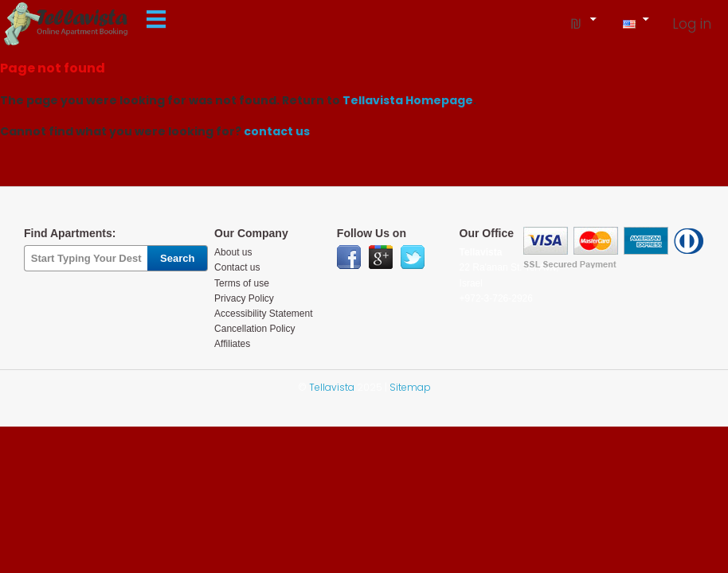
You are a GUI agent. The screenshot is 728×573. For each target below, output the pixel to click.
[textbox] (86, 258)
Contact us (237, 267)
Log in (692, 24)
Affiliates (232, 344)
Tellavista (332, 387)
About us (233, 252)
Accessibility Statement (263, 314)
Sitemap (410, 387)
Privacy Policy (244, 298)
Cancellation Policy (254, 329)
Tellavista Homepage (408, 100)
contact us (277, 131)
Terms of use (242, 283)
